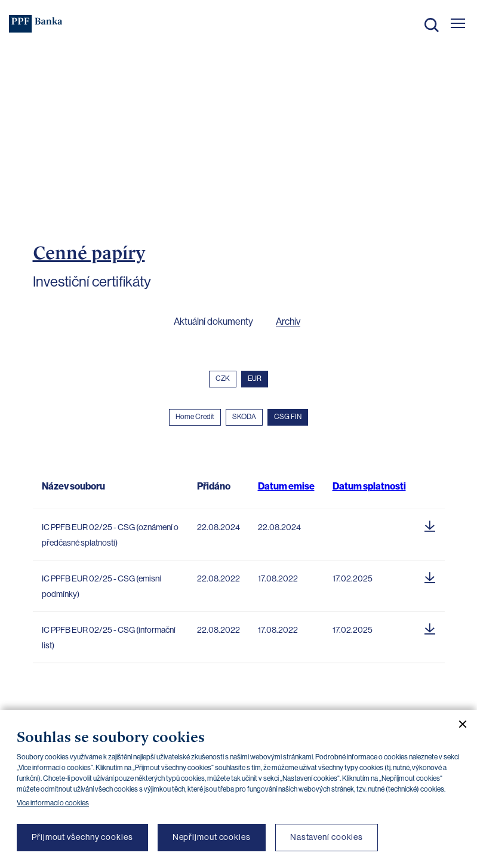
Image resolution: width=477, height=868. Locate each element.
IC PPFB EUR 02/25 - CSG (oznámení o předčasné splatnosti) (110, 535)
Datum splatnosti (369, 486)
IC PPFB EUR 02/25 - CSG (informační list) (109, 638)
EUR (255, 378)
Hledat (432, 25)
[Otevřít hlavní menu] (458, 23)
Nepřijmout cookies (212, 837)
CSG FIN (288, 417)
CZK (223, 378)
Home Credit (195, 417)
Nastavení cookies (327, 837)
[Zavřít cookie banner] (458, 724)
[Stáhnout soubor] (430, 524)
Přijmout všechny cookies (82, 837)
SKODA (244, 417)
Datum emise (286, 486)
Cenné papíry (89, 253)
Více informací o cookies (53, 803)
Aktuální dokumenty (213, 321)
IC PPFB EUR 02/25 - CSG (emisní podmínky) (101, 586)
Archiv (288, 321)
